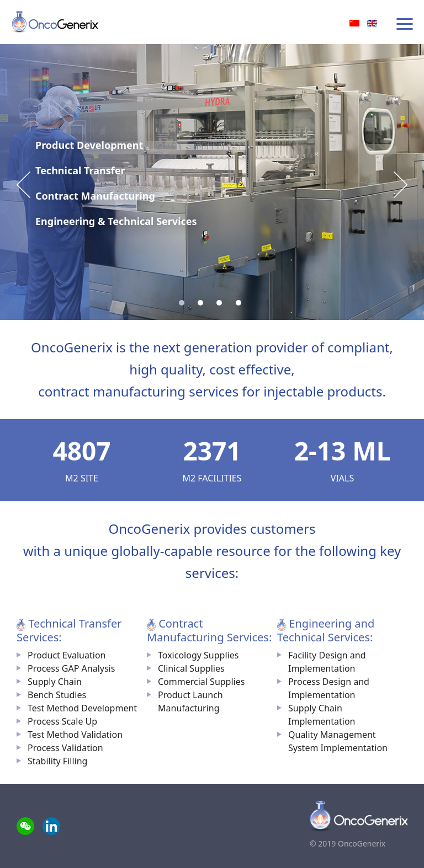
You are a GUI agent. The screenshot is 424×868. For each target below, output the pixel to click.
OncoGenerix (56, 22)
